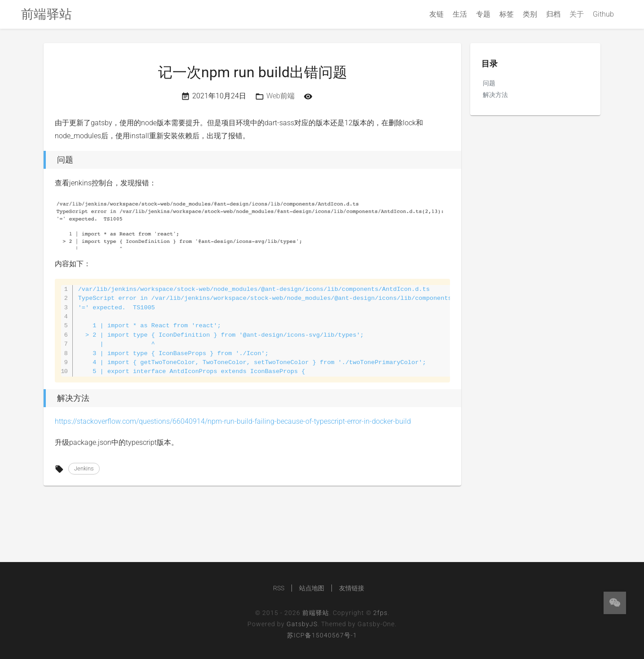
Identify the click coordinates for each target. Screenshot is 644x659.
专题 (483, 14)
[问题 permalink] (41, 160)
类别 (530, 14)
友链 (437, 14)
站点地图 (312, 588)
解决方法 (495, 95)
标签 (507, 14)
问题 (489, 83)
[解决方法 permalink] (41, 398)
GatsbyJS (302, 624)
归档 (553, 14)
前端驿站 (316, 613)
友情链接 (352, 588)
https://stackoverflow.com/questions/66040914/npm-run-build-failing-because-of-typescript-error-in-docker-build (233, 421)
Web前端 (280, 96)
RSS (279, 588)
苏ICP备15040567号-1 (322, 635)
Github (603, 14)
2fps (380, 613)
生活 (460, 14)
